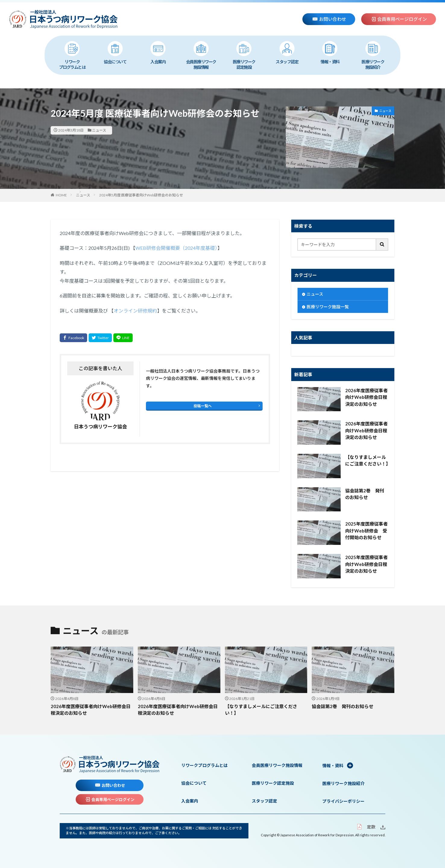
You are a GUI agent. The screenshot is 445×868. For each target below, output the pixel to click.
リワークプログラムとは (72, 55)
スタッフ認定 (287, 53)
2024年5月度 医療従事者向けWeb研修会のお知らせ (141, 195)
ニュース (99, 130)
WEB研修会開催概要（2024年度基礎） (176, 248)
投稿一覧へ (203, 406)
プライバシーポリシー (343, 801)
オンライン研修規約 (135, 311)
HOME (61, 195)
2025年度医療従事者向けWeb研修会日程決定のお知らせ (366, 564)
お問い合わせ (329, 19)
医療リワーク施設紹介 (373, 55)
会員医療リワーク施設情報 (201, 55)
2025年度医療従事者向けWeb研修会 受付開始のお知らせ (366, 531)
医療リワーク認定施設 (244, 55)
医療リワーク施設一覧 (328, 307)
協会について (115, 53)
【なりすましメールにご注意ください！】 (367, 461)
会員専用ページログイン (399, 19)
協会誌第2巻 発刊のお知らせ (365, 494)
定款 (366, 827)
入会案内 (158, 53)
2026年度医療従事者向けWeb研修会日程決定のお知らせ (366, 397)
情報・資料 (330, 53)
